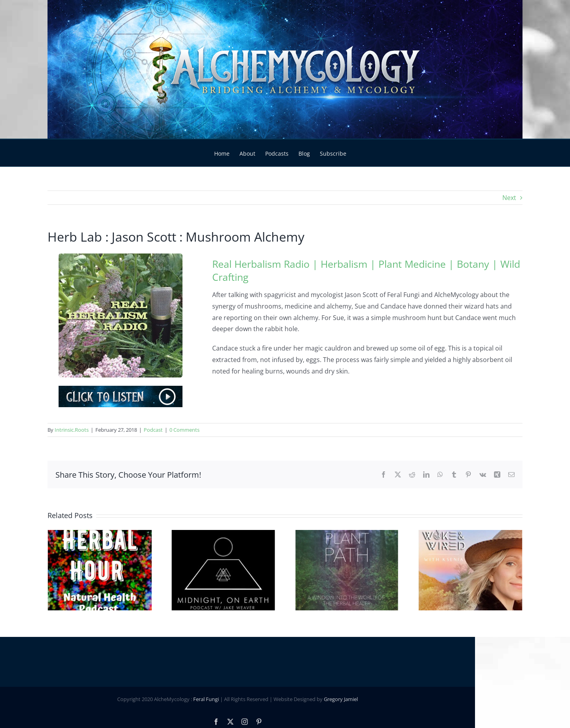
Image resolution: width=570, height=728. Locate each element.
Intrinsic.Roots (72, 430)
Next (509, 198)
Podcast (153, 430)
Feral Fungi (254, 687)
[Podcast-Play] (121, 389)
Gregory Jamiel (388, 687)
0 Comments (184, 430)
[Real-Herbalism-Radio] (121, 257)
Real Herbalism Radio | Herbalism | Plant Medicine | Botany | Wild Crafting (366, 270)
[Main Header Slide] (285, 69)
